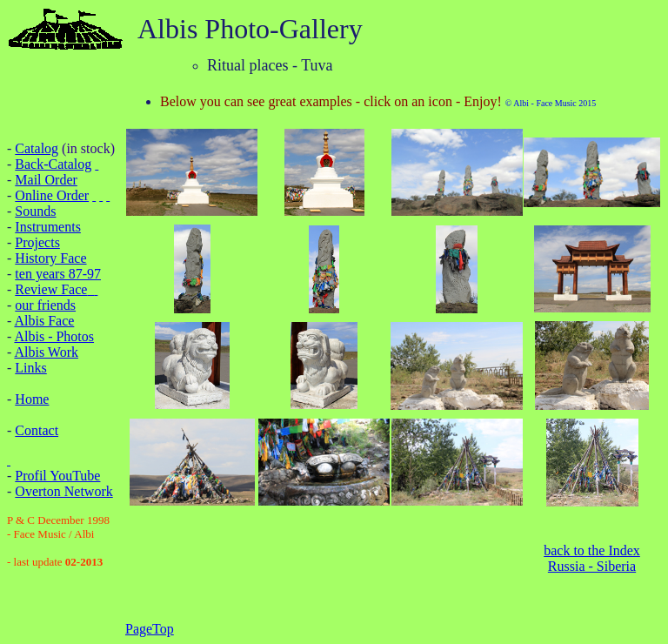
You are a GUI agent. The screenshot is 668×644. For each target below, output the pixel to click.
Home (32, 399)
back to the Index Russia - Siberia (592, 558)
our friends (45, 305)
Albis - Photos (54, 336)
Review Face (51, 289)
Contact (37, 430)
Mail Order (46, 180)
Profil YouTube (57, 476)
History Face (50, 258)
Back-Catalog (53, 164)
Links (30, 368)
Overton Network (63, 491)
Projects (37, 242)
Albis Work (46, 352)
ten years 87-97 (58, 274)
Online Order (52, 195)
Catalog (37, 148)
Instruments (48, 227)
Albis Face (44, 321)
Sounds (35, 211)
